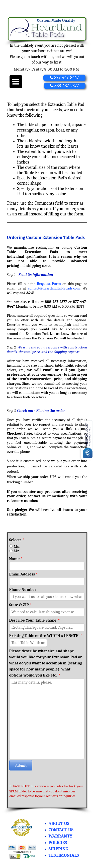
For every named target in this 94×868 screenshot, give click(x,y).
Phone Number (23, 590)
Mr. (17, 551)
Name (16, 559)
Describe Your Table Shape (35, 620)
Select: (17, 540)
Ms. (17, 546)
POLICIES (58, 843)
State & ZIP (20, 605)
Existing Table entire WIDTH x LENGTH (46, 636)
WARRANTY (61, 836)
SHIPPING (59, 849)
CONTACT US (61, 830)
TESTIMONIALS (64, 855)
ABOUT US (59, 824)
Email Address (23, 574)
